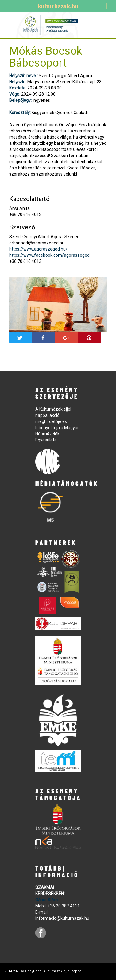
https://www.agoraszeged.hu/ (38, 249)
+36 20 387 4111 (64, 906)
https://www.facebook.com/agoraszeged (49, 255)
